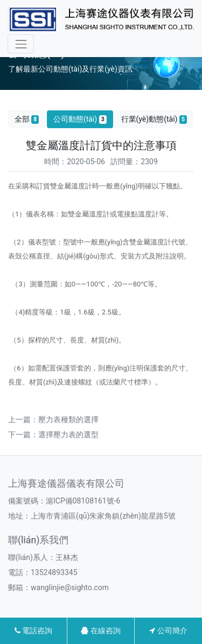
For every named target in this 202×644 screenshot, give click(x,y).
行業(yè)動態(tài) (154, 119)
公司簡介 (168, 631)
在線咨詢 (100, 631)
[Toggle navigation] (21, 44)
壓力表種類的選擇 (68, 419)
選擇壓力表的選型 (68, 435)
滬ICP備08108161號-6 (83, 501)
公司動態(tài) (80, 119)
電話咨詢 (33, 631)
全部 (27, 119)
